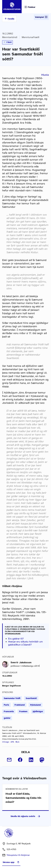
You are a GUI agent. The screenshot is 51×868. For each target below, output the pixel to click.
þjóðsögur (38, 711)
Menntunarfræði (31, 37)
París (6, 705)
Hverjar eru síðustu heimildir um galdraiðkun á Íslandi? (25, 643)
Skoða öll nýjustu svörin (26, 816)
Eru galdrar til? (16, 639)
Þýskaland (35, 705)
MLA (17, 742)
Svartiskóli (31, 698)
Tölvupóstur (18, 855)
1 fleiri (7, 42)
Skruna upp (11, 862)
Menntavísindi (10, 37)
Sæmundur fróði (12, 698)
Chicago (6, 742)
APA (12, 742)
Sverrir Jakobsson (21, 662)
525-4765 (11, 849)
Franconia (9, 711)
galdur (7, 718)
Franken (23, 711)
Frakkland (20, 705)
